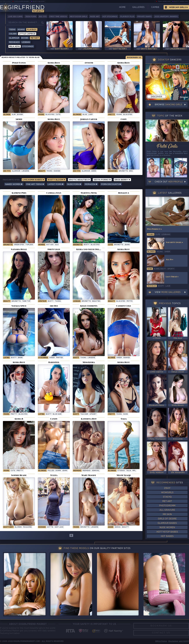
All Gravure (167, 510)
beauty (42, 171)
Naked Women (14, 184)
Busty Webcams (181, 2)
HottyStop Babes (167, 532)
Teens (12, 30)
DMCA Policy (161, 641)
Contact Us (161, 633)
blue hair (57, 414)
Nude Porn (74, 184)
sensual (96, 471)
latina (6, 358)
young (41, 115)
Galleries (138, 7)
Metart (35, 38)
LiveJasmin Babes (22, 2)
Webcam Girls (177, 7)
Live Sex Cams (15, 17)
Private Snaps (144, 17)
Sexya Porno (102, 180)
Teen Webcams (164, 2)
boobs (20, 115)
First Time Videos (58, 17)
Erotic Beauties (79, 180)
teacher (84, 414)
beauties (96, 301)
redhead (87, 471)
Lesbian (26, 42)
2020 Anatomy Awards (166, 17)
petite (130, 301)
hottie (50, 527)
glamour (16, 171)
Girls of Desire (167, 519)
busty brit (8, 527)
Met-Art (167, 501)
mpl (134, 471)
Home (122, 7)
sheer (52, 358)
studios (121, 471)
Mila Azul (15, 47)
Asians (21, 30)
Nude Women (167, 528)
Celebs (13, 34)
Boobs (25, 38)
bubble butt (160, 269)
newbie (42, 245)
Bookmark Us (134, 58)
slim (14, 115)
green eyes (19, 245)
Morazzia (91, 184)
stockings (43, 358)
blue (85, 115)
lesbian (77, 301)
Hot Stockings (110, 17)
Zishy (167, 488)
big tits (7, 171)
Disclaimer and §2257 (179, 641)
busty (87, 245)
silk (57, 245)
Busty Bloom (39, 2)
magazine (27, 527)
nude (126, 414)
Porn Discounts (111, 184)
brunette (123, 171)
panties (60, 358)
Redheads (14, 42)
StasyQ (167, 497)
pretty (111, 115)
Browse (168, 105)
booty (161, 286)
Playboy (32, 30)
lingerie (25, 171)
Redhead (77, 471)
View (168, 292)
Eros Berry (122, 180)
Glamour (14, 38)
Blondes (77, 115)
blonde (7, 115)
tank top (26, 301)
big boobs (113, 171)
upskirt (93, 414)
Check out (169, 182)
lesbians (166, 235)
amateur (42, 301)
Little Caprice (27, 34)
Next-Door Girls (79, 17)
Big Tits (43, 17)
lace (168, 286)
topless (29, 245)
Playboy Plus (127, 17)
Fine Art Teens (35, 184)
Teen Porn (31, 17)
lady (91, 115)
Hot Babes (167, 536)
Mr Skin (167, 514)
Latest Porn (56, 184)
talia (129, 471)
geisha (118, 527)
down (58, 471)
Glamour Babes (167, 523)
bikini (94, 171)
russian (42, 527)
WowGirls (167, 493)
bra (131, 171)
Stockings (28, 47)
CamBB (155, 7)
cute (58, 115)
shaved (57, 171)
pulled (51, 471)
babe (150, 269)
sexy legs (59, 527)
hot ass (50, 245)
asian (111, 527)
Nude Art (95, 17)
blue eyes (50, 115)
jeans (127, 245)
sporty (171, 269)
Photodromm (167, 506)
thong (58, 301)
